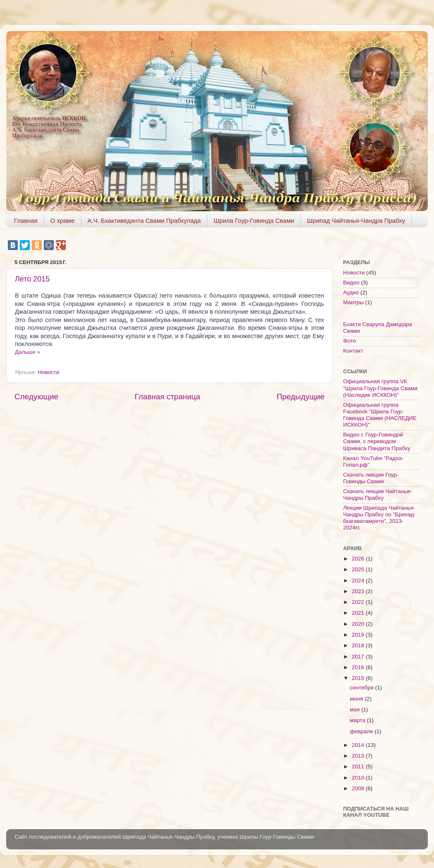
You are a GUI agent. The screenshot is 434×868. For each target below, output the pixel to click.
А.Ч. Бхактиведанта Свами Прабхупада (144, 221)
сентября (362, 688)
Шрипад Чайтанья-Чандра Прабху (356, 221)
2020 (359, 624)
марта (358, 720)
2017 (359, 657)
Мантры (353, 302)
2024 (359, 581)
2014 (359, 745)
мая (355, 709)
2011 (359, 767)
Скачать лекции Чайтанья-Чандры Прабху (377, 495)
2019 (359, 635)
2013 (359, 756)
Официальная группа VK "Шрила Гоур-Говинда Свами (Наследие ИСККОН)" (380, 388)
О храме (63, 221)
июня (357, 699)
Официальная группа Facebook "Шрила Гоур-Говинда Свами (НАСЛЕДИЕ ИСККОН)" (380, 415)
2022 (359, 602)
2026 (359, 559)
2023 (359, 591)
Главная (26, 221)
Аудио (351, 292)
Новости (48, 372)
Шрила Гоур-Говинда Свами (254, 221)
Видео (351, 283)
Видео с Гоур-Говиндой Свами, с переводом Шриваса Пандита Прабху (377, 441)
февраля (362, 731)
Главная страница (168, 397)
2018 (359, 645)
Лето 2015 (32, 279)
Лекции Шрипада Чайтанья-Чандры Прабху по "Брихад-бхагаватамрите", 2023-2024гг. (379, 518)
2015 (359, 678)
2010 (359, 778)
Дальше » (27, 352)
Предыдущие (300, 397)
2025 (359, 569)
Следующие (36, 397)
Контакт (353, 351)
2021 (359, 613)
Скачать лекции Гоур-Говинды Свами (371, 478)
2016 (359, 667)
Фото (349, 341)
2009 (359, 788)
